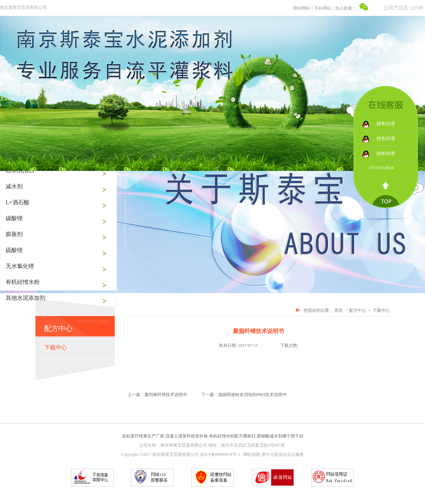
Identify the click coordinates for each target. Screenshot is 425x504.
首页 (339, 310)
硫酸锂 (14, 250)
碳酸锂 (14, 218)
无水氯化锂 (20, 266)
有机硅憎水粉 (23, 282)
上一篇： (157, 395)
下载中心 (381, 310)
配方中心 (358, 310)
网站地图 (251, 454)
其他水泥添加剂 (25, 298)
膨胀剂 (14, 234)
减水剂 (14, 186)
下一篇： (244, 395)
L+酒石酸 (18, 202)
